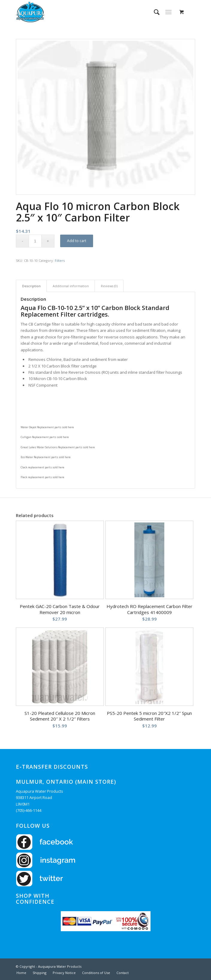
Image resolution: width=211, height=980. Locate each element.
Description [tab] (31, 286)
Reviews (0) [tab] (109, 286)
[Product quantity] (35, 241)
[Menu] (168, 12)
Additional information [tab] (71, 286)
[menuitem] (154, 12)
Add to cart (77, 241)
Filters (60, 260)
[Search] (154, 12)
